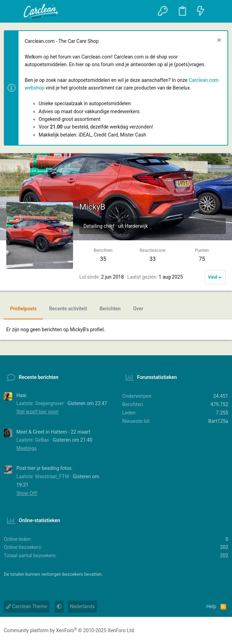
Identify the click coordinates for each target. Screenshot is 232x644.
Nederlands (82, 606)
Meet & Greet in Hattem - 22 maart (53, 432)
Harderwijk (137, 226)
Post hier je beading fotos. (45, 468)
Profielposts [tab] (23, 309)
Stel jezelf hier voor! (38, 412)
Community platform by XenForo (69, 630)
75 (202, 259)
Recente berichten (39, 377)
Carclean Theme (27, 606)
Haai (21, 395)
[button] (13, 11)
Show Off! (27, 493)
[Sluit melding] (218, 41)
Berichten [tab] (110, 309)
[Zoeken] (218, 11)
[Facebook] (195, 631)
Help (211, 606)
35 (103, 259)
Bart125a (218, 421)
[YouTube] (223, 631)
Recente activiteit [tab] (68, 309)
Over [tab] (138, 309)
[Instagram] (209, 631)
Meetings (26, 448)
